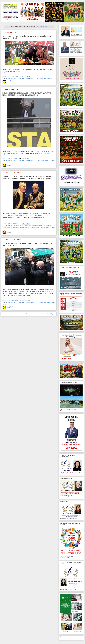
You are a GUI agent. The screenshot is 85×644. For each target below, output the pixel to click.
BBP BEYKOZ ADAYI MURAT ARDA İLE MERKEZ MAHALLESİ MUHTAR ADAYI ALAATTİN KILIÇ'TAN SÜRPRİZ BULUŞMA (28, 178)
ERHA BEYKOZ (40, 78)
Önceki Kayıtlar (51, 314)
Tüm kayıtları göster (42, 27)
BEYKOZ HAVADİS (32, 78)
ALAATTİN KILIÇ (9, 78)
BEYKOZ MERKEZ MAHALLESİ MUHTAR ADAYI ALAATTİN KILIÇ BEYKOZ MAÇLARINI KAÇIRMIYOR (27, 94)
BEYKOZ (16, 78)
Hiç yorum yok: (15, 76)
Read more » (5, 73)
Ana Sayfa (25, 314)
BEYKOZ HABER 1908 (23, 78)
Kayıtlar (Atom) (31, 318)
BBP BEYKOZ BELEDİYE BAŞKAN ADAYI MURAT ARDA (26, 226)
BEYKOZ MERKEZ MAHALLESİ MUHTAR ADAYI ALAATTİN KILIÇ (21, 227)
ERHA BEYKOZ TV (48, 78)
